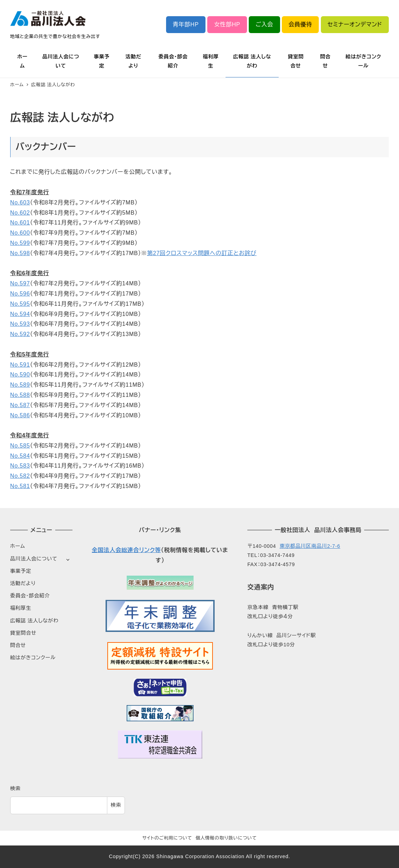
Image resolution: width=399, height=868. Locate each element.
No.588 (20, 395)
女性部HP (227, 24)
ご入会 (264, 24)
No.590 (20, 375)
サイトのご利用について (167, 838)
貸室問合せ (23, 633)
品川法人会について (34, 559)
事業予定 (21, 571)
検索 (15, 788)
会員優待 (300, 24)
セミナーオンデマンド (355, 24)
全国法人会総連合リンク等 (126, 550)
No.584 (20, 456)
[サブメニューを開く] (68, 559)
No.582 (20, 476)
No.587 (20, 405)
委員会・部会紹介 (30, 596)
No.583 (20, 466)
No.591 (20, 365)
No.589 (20, 385)
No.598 (20, 253)
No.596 (20, 294)
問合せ (18, 645)
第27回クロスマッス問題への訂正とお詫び (202, 253)
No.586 (20, 415)
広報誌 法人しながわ (34, 621)
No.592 (20, 334)
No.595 (20, 304)
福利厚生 (21, 608)
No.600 (20, 233)
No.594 (20, 314)
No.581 (20, 486)
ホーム (18, 546)
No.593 (20, 324)
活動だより (23, 583)
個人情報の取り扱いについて (226, 838)
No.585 (20, 446)
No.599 (20, 243)
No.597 (20, 283)
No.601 (20, 223)
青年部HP (186, 24)
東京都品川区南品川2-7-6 (310, 546)
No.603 (20, 202)
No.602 (20, 213)
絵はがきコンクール (33, 658)
